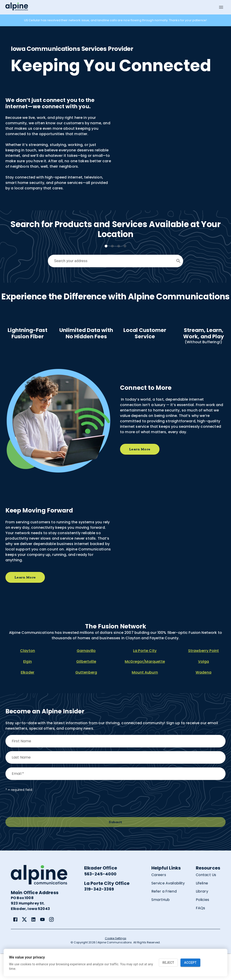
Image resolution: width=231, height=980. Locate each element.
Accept (190, 963)
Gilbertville (86, 688)
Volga (204, 688)
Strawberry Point (203, 677)
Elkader (28, 699)
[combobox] (112, 261)
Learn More (140, 476)
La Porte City (145, 677)
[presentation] (40, 831)
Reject (168, 963)
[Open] (178, 261)
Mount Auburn (145, 699)
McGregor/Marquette (145, 688)
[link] (15, 946)
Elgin (28, 688)
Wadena (203, 699)
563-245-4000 (100, 901)
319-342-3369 (99, 916)
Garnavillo (86, 677)
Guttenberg (86, 699)
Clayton (28, 677)
